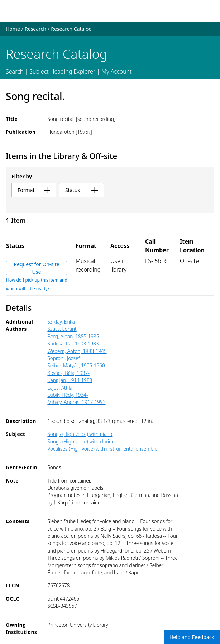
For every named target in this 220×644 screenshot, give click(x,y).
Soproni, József (63, 358)
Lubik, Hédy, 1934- (68, 395)
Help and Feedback (192, 637)
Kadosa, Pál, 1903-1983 (73, 344)
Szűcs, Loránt (62, 329)
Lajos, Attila (60, 388)
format (34, 190)
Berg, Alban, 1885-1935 (73, 336)
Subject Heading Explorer (62, 71)
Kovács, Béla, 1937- (68, 373)
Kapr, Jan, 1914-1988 (70, 380)
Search (15, 71)
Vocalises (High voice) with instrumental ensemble (102, 449)
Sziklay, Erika (61, 322)
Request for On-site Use (36, 268)
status (82, 190)
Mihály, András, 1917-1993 (76, 402)
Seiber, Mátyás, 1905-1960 (76, 365)
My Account (117, 71)
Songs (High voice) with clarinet (82, 441)
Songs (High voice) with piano (80, 434)
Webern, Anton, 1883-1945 (77, 351)
